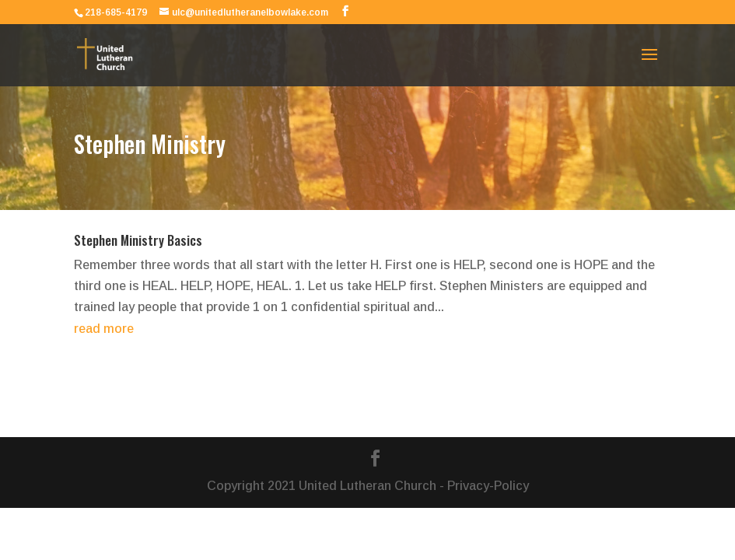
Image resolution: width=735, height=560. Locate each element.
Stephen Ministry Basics (138, 240)
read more (104, 329)
